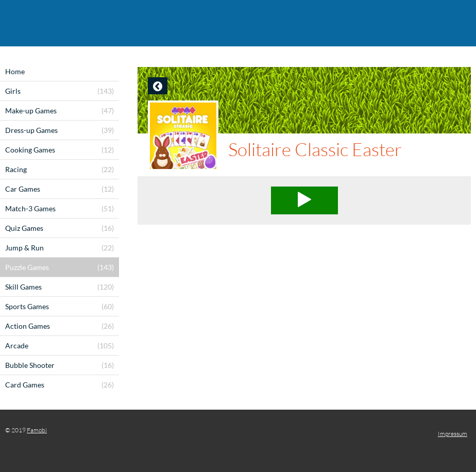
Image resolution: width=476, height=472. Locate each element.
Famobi (37, 430)
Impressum (453, 434)
